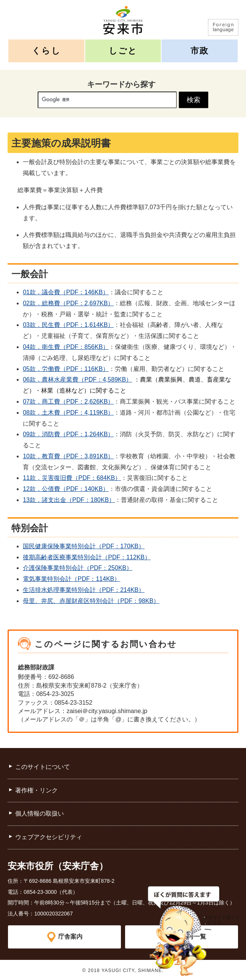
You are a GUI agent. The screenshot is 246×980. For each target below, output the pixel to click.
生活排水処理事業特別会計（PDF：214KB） (84, 590)
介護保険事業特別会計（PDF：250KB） (78, 568)
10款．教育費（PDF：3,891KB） (68, 456)
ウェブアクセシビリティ (49, 837)
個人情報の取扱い (40, 814)
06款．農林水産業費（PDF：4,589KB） (77, 380)
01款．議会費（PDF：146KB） (66, 292)
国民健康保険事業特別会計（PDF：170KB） (84, 546)
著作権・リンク (37, 790)
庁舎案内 (70, 937)
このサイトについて (43, 767)
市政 (200, 51)
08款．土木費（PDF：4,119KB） (68, 413)
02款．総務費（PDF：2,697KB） (68, 303)
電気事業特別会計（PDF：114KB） (71, 579)
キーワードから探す (121, 84)
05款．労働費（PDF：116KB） (66, 369)
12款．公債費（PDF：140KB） (66, 489)
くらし (46, 51)
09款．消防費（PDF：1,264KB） (68, 434)
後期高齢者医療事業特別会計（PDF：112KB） (87, 557)
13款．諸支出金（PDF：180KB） (69, 500)
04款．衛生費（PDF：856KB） (66, 347)
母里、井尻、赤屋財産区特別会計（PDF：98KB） (91, 601)
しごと (123, 51)
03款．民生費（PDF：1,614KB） (68, 325)
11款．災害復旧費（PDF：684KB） (72, 478)
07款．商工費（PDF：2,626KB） (68, 402)
